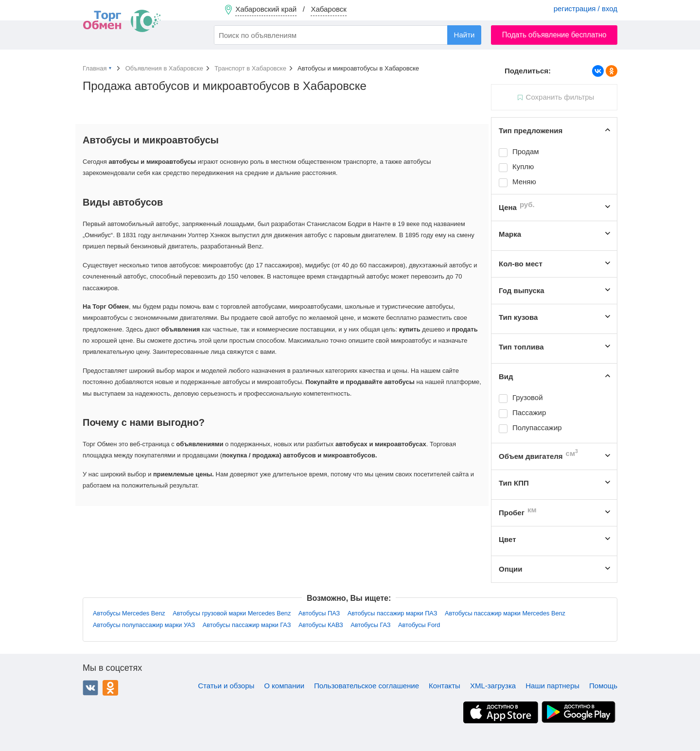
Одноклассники (110, 688)
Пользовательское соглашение (367, 686)
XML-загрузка (493, 686)
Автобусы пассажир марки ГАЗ (247, 625)
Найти (464, 35)
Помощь (603, 686)
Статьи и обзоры (226, 686)
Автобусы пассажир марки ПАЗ (393, 613)
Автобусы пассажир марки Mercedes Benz (505, 613)
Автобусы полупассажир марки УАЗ (144, 625)
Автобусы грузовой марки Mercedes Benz (232, 613)
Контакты (445, 686)
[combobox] (348, 35)
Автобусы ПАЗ (319, 613)
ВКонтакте (90, 688)
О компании (284, 686)
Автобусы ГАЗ (370, 625)
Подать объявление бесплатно (554, 35)
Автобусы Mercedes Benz (129, 613)
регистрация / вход (586, 9)
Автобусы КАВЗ (321, 625)
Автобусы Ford (419, 625)
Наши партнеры (552, 686)
